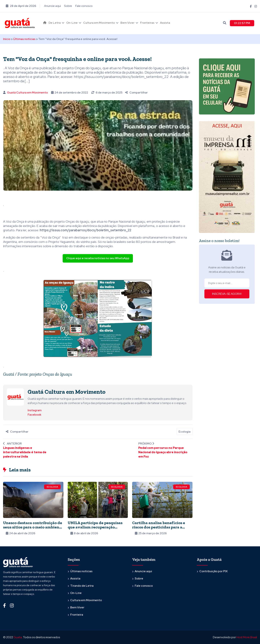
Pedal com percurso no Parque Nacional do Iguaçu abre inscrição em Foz (163, 452)
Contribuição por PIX (214, 571)
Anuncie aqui (52, 6)
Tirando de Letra (82, 586)
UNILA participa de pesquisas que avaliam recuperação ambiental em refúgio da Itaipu (97, 527)
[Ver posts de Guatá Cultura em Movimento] (15, 397)
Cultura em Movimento (99, 23)
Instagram (35, 410)
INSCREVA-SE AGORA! (227, 294)
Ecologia (185, 432)
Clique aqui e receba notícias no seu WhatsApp (98, 258)
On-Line (72, 23)
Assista (165, 23)
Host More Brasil (247, 637)
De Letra (55, 23)
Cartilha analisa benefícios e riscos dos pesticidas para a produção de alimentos (159, 527)
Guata (18, 637)
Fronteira (77, 615)
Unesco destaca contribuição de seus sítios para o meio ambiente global (33, 527)
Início (7, 39)
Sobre (68, 6)
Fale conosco (84, 6)
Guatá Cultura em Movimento (27, 93)
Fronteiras (147, 23)
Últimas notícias (24, 39)
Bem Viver (127, 23)
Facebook (34, 415)
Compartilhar (136, 93)
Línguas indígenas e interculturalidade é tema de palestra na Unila (25, 452)
